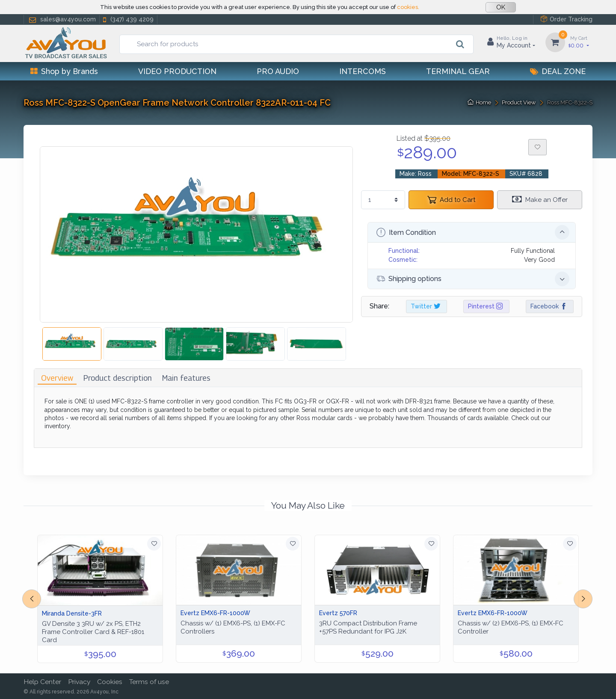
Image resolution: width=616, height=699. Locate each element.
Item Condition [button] (473, 232)
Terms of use (149, 682)
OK (501, 7)
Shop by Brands (64, 71)
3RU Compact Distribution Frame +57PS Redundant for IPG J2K (368, 627)
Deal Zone (558, 71)
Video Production (177, 71)
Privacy (79, 682)
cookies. (408, 7)
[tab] (57, 378)
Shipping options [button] (473, 279)
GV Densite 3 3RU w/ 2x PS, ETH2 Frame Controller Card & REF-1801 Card (93, 632)
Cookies (110, 682)
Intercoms (363, 71)
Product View (519, 102)
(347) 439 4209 (127, 19)
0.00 (579, 42)
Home (479, 102)
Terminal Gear (458, 71)
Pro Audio (278, 71)
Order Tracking (566, 19)
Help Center (42, 682)
